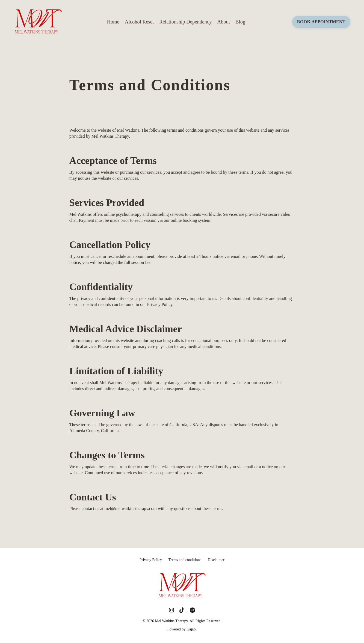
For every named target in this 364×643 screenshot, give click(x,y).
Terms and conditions (185, 560)
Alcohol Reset (139, 22)
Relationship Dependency (185, 22)
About (224, 22)
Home (113, 22)
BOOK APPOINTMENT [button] (321, 22)
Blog (240, 22)
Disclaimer (216, 560)
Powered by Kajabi (182, 629)
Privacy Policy (151, 560)
